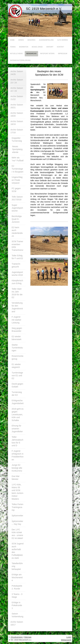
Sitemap (28, 637)
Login (69, 637)
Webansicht (66, 640)
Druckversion (16, 637)
